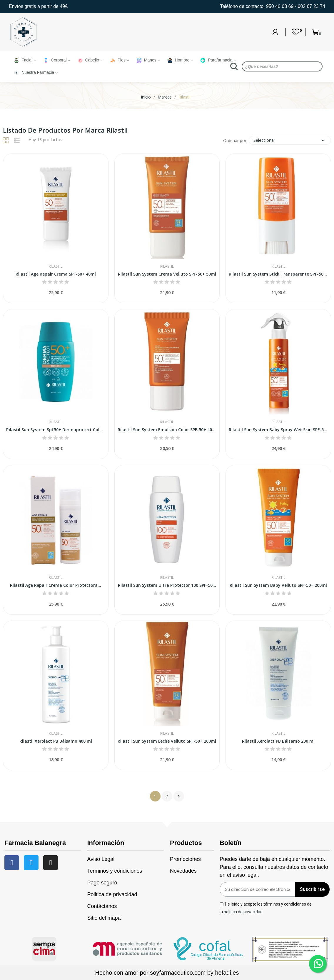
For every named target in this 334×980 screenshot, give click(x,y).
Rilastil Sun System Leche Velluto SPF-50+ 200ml (167, 741)
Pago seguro (102, 883)
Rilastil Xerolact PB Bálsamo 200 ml (278, 741)
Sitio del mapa (104, 918)
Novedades (183, 871)
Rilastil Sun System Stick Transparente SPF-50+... (278, 274)
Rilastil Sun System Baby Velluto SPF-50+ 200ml (278, 585)
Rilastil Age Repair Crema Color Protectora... (56, 585)
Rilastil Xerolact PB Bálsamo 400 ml (56, 741)
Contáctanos (102, 906)
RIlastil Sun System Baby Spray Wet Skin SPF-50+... (278, 430)
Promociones (185, 859)
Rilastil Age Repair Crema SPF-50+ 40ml (56, 274)
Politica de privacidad (112, 894)
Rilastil (56, 266)
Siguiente (179, 796)
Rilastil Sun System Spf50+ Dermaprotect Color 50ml (56, 430)
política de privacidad (243, 911)
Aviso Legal (101, 859)
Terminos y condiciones (115, 871)
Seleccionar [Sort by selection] (290, 140)
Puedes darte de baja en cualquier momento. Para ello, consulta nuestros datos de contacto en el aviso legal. (274, 867)
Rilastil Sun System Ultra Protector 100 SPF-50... (167, 585)
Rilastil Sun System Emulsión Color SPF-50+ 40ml (167, 430)
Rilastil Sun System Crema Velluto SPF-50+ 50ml (167, 274)
